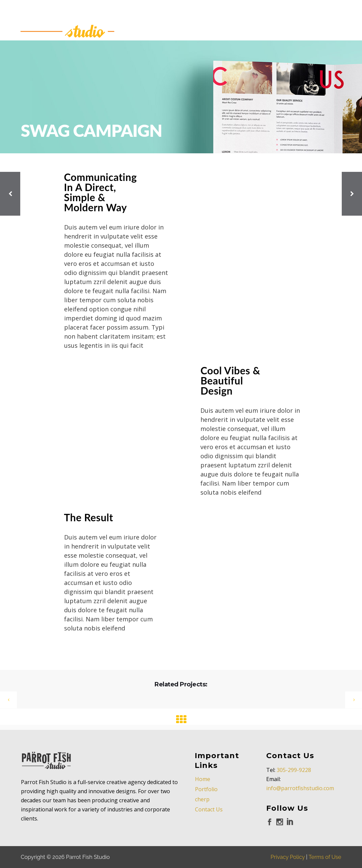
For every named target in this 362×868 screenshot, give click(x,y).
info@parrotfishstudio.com (300, 788)
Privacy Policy (288, 857)
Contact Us (209, 809)
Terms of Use (325, 857)
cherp (202, 799)
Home (203, 779)
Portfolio (206, 789)
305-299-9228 (294, 770)
